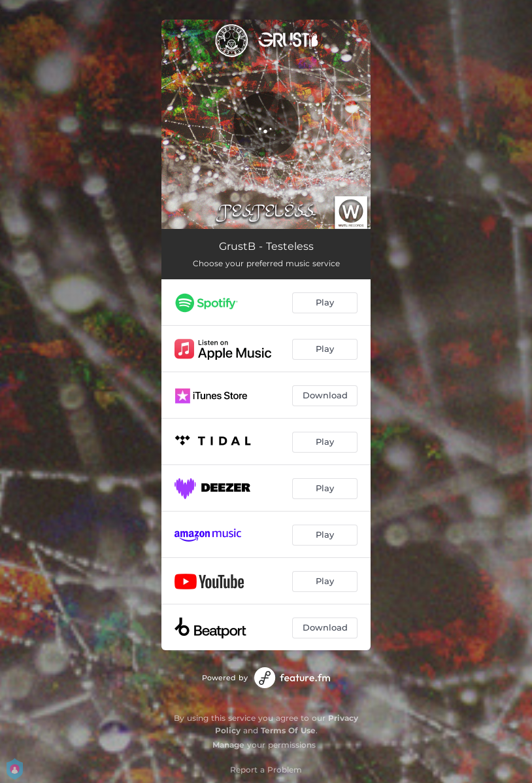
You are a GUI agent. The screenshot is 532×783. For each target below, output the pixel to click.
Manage (228, 745)
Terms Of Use (288, 730)
